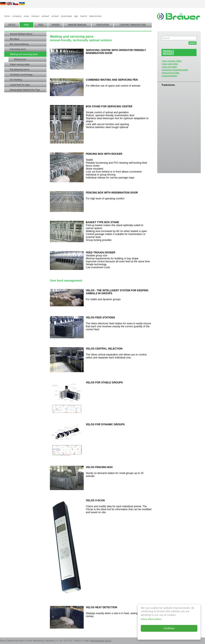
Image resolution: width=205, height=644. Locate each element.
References (20, 59)
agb (76, 16)
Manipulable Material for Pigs (25, 90)
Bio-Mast (14, 39)
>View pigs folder (169, 67)
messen (35, 16)
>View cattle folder (170, 64)
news (26, 16)
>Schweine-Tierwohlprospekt (175, 70)
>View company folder (172, 61)
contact (55, 16)
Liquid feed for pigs (20, 85)
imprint (84, 16)
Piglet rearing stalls (20, 64)
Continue (169, 628)
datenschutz (95, 16)
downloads (66, 16)
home (7, 16)
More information (151, 619)
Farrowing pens (18, 49)
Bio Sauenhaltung (19, 44)
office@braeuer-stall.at (100, 641)
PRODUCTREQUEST (168, 52)
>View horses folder (170, 73)
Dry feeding (16, 80)
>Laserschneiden (169, 76)
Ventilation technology (21, 75)
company (17, 16)
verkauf (45, 16)
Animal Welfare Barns (21, 34)
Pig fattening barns (20, 69)
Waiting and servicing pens (24, 54)
